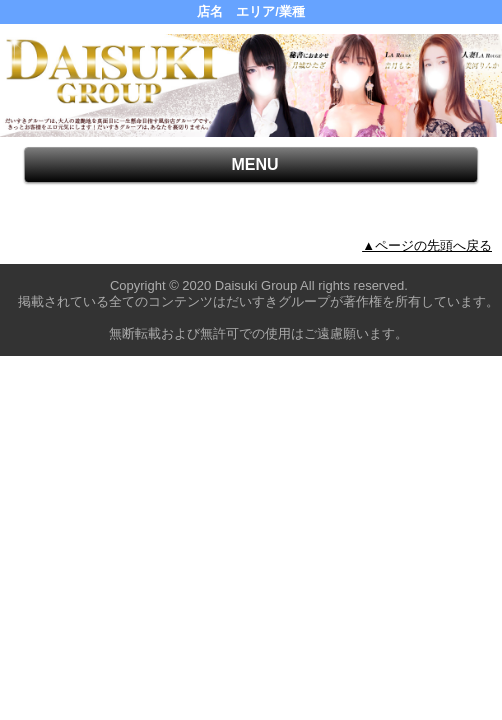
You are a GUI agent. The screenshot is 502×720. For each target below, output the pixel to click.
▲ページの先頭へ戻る (427, 245)
